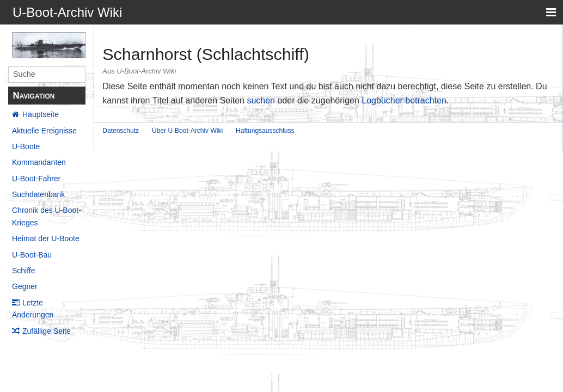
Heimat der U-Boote (46, 238)
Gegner (25, 286)
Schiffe (24, 271)
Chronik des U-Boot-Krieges (47, 216)
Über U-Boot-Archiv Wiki (187, 131)
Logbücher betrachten (404, 100)
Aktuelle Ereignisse (44, 131)
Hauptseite (41, 114)
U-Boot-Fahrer (36, 179)
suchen (261, 100)
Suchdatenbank (38, 194)
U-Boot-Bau (32, 255)
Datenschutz (121, 131)
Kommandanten (39, 162)
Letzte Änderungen (33, 309)
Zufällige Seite (47, 331)
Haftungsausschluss (265, 131)
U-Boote (26, 146)
